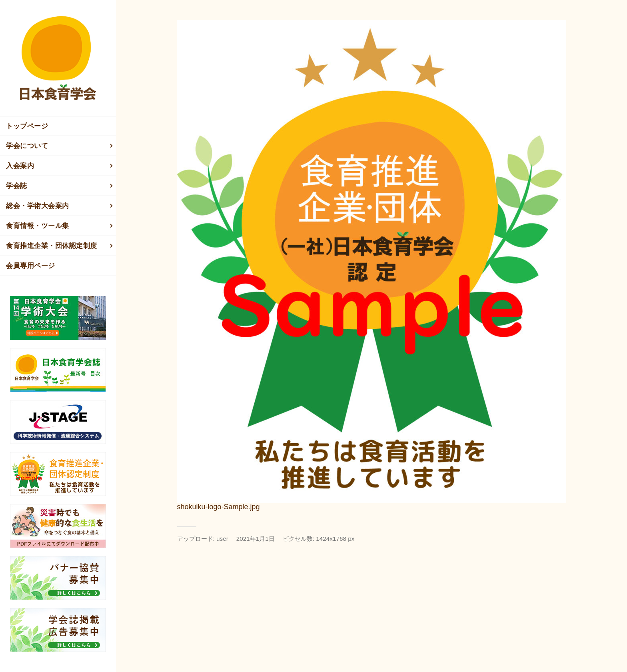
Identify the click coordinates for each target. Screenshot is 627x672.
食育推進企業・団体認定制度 (60, 246)
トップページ (27, 126)
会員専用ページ (31, 266)
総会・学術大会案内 (60, 206)
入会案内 (60, 166)
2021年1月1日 (256, 539)
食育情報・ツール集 (60, 226)
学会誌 (60, 186)
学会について (60, 146)
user (222, 539)
